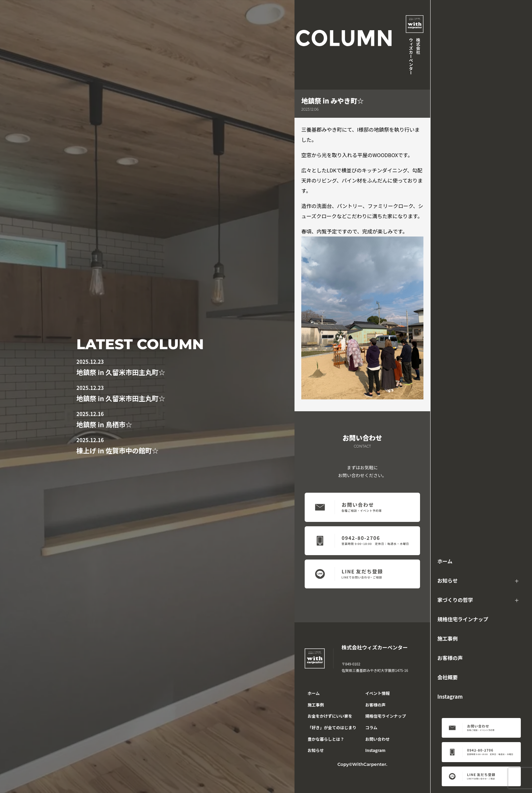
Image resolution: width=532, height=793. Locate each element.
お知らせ (448, 580)
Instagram (450, 696)
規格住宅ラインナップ (463, 619)
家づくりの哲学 (455, 600)
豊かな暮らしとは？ (326, 739)
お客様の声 (450, 658)
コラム (372, 727)
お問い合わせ (378, 739)
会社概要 (448, 677)
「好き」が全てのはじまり (332, 727)
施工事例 (448, 638)
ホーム (445, 561)
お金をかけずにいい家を (330, 716)
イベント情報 (378, 693)
